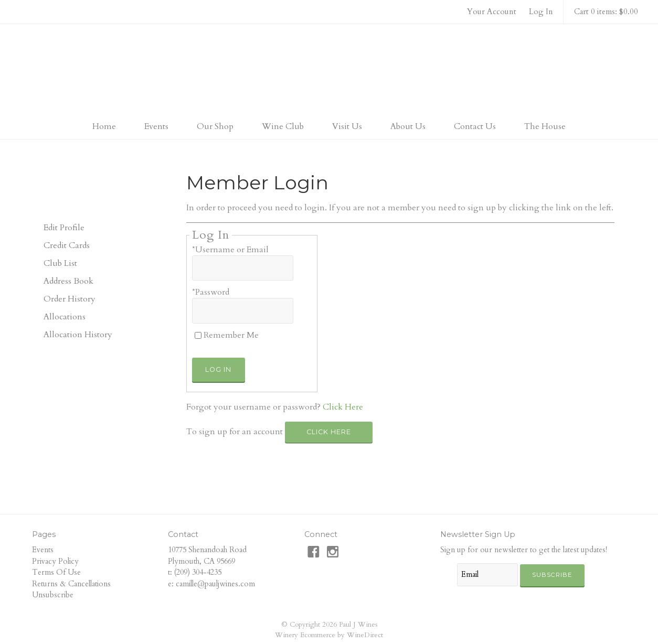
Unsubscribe (53, 595)
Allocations (65, 317)
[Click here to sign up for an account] (329, 432)
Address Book (68, 281)
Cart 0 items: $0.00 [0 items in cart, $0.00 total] (606, 12)
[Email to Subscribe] (487, 575)
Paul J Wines (329, 70)
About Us (408, 126)
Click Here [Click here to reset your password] (343, 407)
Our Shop (215, 126)
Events (156, 126)
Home (104, 126)
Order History (70, 299)
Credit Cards (67, 245)
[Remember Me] (198, 335)
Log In (541, 12)
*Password (211, 292)
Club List (60, 263)
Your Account (492, 12)
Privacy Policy (55, 561)
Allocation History (78, 335)
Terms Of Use (56, 572)
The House (545, 126)
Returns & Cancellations (71, 584)
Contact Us (475, 126)
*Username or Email (230, 250)
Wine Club (283, 126)
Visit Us (347, 126)
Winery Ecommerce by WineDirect (329, 635)
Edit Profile (64, 228)
